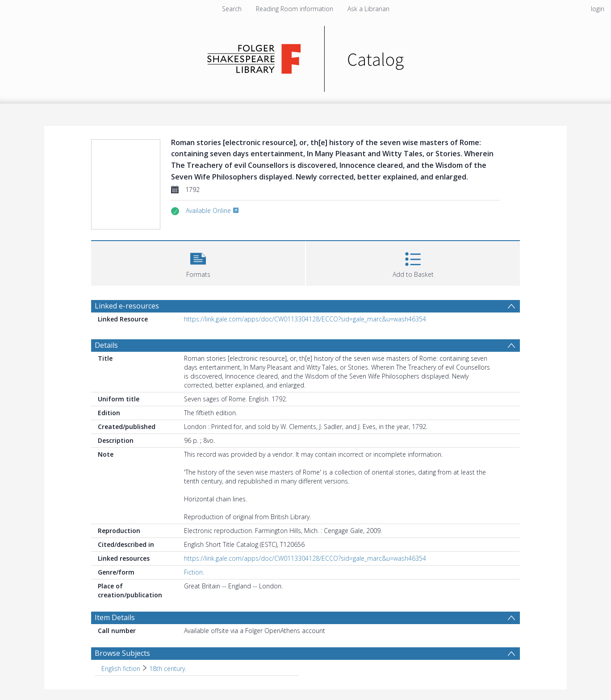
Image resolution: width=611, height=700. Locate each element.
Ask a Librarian (368, 9)
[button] (198, 262)
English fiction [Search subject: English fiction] (121, 669)
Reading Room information (295, 9)
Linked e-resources (127, 306)
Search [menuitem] (232, 9)
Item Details (115, 617)
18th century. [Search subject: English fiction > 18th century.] (168, 669)
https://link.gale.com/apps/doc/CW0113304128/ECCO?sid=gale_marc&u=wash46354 (305, 319)
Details (106, 345)
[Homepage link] (306, 56)
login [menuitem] (598, 9)
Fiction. (194, 572)
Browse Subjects (122, 653)
